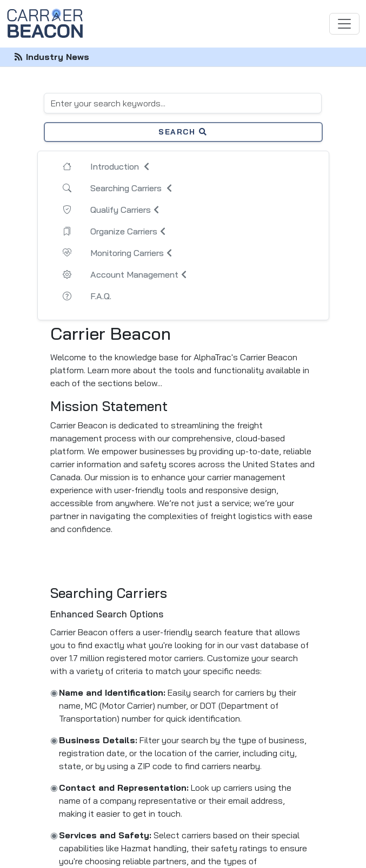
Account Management (140, 274)
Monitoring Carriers (132, 253)
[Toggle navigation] (344, 24)
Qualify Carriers (126, 210)
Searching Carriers (132, 188)
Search (183, 132)
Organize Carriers (129, 231)
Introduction (121, 166)
